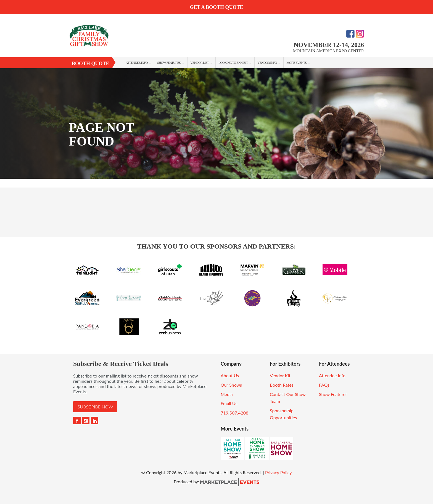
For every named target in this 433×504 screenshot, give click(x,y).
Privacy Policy (278, 472)
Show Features (169, 63)
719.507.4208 (234, 413)
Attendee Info (137, 63)
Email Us (229, 403)
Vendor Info (267, 63)
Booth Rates (282, 385)
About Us (230, 375)
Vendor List (200, 63)
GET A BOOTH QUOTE (216, 7)
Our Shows (231, 385)
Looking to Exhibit (233, 63)
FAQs (324, 385)
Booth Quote (91, 64)
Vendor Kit (280, 375)
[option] (216, 123)
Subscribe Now (95, 407)
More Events (296, 63)
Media (227, 394)
